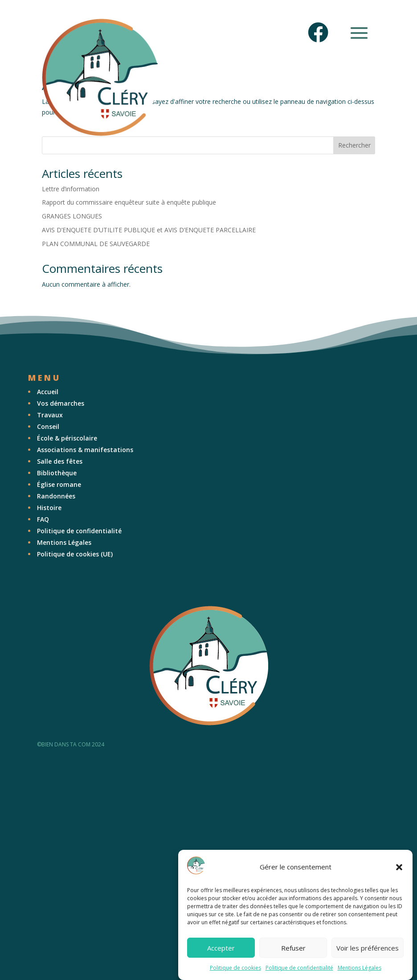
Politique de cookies (235, 968)
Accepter (221, 948)
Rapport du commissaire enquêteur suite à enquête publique (129, 202)
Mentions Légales (360, 968)
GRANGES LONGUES (72, 216)
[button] (399, 867)
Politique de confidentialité (299, 968)
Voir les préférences (368, 948)
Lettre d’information (71, 189)
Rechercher (354, 145)
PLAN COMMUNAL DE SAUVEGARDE (96, 244)
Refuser (293, 948)
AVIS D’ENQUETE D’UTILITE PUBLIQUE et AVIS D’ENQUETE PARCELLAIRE (149, 230)
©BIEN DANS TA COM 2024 (71, 744)
